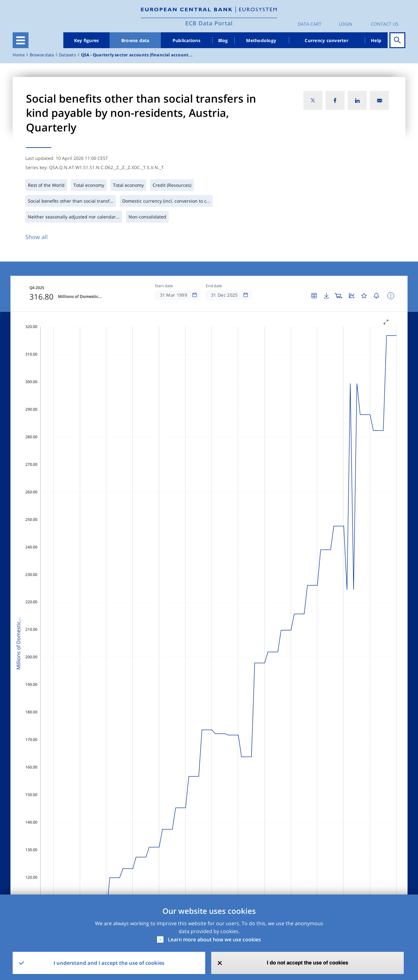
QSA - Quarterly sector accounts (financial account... (137, 55)
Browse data (135, 40)
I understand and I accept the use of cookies (109, 963)
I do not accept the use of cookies (308, 963)
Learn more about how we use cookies (214, 939)
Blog (223, 40)
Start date (164, 286)
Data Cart (310, 24)
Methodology (261, 40)
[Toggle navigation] (21, 40)
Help (376, 40)
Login (346, 24)
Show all (37, 237)
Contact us (385, 24)
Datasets (67, 55)
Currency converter (326, 40)
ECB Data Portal (209, 23)
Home (19, 55)
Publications (187, 40)
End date (214, 286)
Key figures (87, 40)
